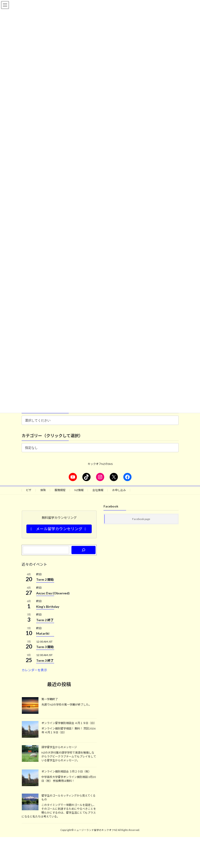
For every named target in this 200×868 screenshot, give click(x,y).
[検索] (83, 550)
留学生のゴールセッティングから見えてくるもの (68, 797)
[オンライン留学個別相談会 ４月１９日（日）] (30, 730)
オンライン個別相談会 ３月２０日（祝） (66, 771)
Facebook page (141, 519)
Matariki (43, 633)
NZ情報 (79, 490)
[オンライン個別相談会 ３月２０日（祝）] (30, 778)
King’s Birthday (48, 607)
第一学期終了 (50, 699)
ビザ (29, 490)
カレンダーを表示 (34, 670)
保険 (43, 490)
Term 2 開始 (45, 579)
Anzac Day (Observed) (53, 593)
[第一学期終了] (30, 706)
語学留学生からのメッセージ (59, 747)
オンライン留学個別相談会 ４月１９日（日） (69, 723)
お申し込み (119, 490)
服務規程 (60, 490)
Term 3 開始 (45, 647)
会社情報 (98, 490)
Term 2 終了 (45, 620)
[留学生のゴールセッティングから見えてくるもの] (30, 802)
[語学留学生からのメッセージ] (30, 754)
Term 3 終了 (45, 660)
